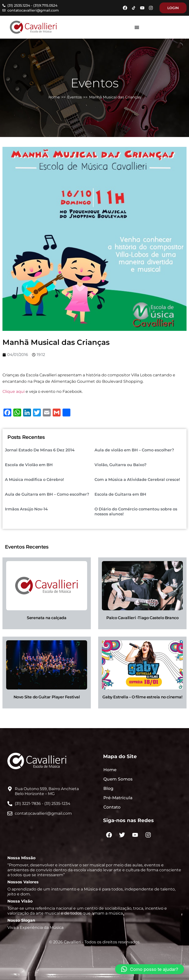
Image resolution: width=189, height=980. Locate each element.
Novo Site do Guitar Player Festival (47, 697)
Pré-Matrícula (118, 798)
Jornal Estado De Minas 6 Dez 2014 (40, 450)
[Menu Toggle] (137, 27)
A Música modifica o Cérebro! (34, 480)
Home (54, 97)
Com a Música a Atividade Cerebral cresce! (137, 480)
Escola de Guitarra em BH (120, 494)
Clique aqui (14, 391)
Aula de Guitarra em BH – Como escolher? (47, 494)
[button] (150, 969)
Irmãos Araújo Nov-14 (26, 509)
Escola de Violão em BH (29, 465)
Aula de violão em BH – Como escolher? (134, 450)
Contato (112, 807)
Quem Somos (118, 779)
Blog (108, 788)
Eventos (74, 97)
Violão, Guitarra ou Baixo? (120, 465)
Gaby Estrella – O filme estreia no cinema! (142, 697)
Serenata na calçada (47, 618)
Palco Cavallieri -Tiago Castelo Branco (142, 618)
